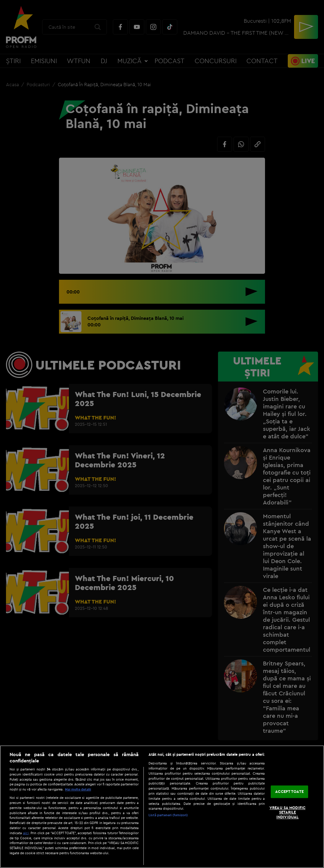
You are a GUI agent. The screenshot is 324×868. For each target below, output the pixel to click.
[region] (162, 807)
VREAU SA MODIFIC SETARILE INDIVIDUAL (287, 812)
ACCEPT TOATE (289, 792)
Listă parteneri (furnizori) (168, 815)
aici (26, 833)
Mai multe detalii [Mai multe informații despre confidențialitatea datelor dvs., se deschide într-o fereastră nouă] (78, 789)
